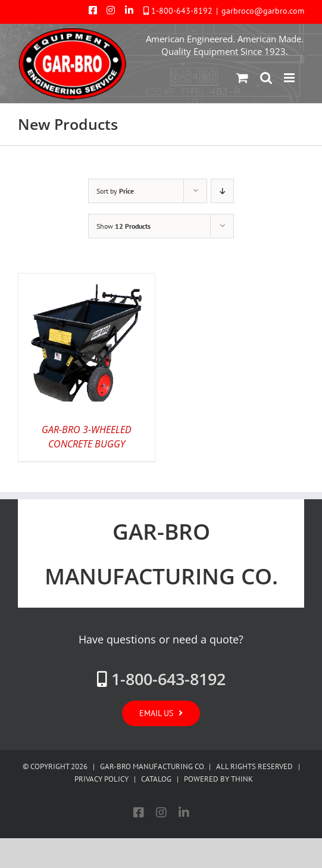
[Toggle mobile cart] (242, 78)
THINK (242, 779)
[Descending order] (222, 191)
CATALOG (156, 779)
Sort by (115, 191)
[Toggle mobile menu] (290, 78)
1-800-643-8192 (182, 11)
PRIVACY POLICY (101, 779)
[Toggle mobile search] (266, 78)
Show (124, 226)
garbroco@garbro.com (263, 11)
